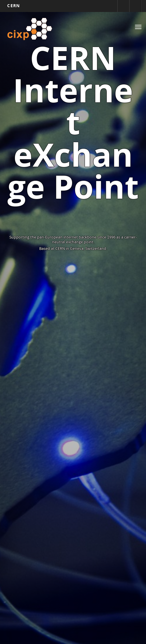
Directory (135, 6)
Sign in (123, 6)
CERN (13, 6)
